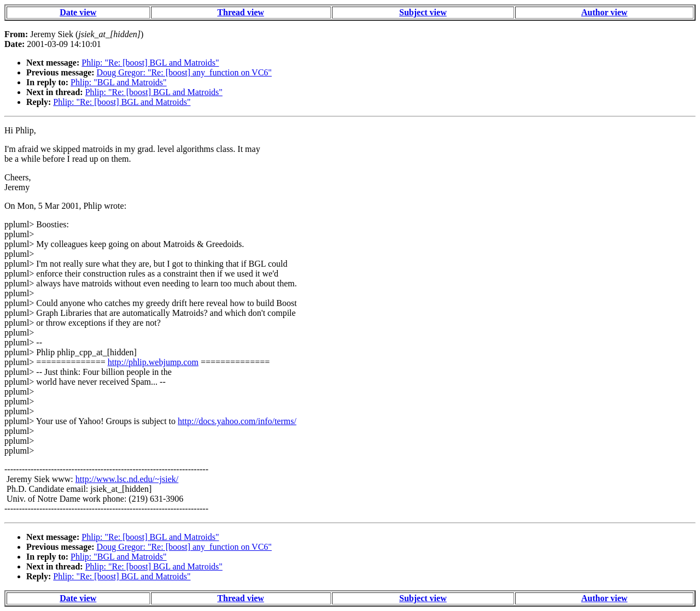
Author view (605, 12)
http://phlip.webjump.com (153, 362)
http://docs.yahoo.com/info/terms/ (237, 421)
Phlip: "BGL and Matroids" (119, 82)
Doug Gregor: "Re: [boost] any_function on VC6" (184, 72)
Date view (78, 12)
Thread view (240, 12)
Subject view (423, 12)
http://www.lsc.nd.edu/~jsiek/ (127, 479)
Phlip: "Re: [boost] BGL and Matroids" (150, 63)
